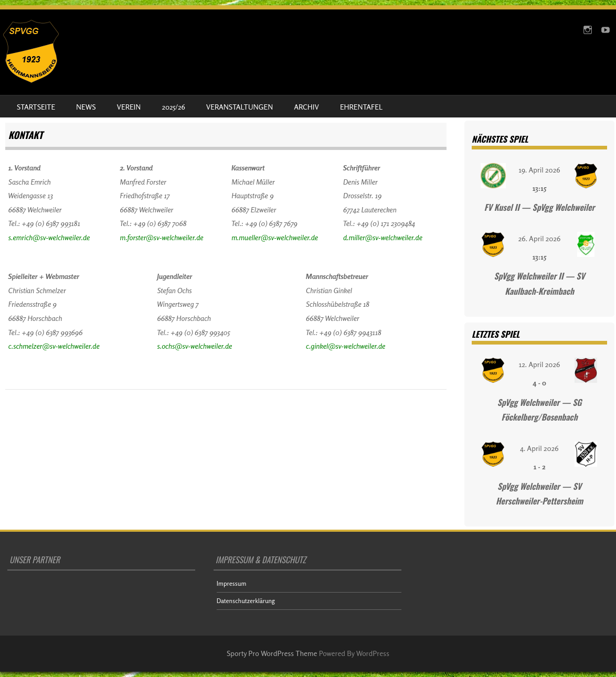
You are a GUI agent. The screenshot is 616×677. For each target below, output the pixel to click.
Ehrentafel (361, 107)
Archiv (306, 107)
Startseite (36, 107)
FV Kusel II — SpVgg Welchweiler (540, 207)
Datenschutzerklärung (246, 601)
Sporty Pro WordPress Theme (272, 653)
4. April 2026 (540, 448)
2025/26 (173, 107)
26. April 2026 (540, 238)
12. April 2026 (540, 364)
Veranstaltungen (240, 107)
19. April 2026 (540, 170)
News (86, 107)
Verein (129, 107)
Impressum (232, 583)
